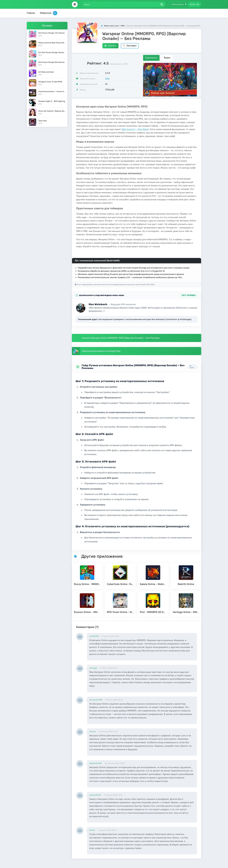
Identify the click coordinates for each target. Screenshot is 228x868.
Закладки (130, 46)
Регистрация (179, 4)
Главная (31, 13)
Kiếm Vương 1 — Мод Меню (135, 129)
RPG (107, 79)
